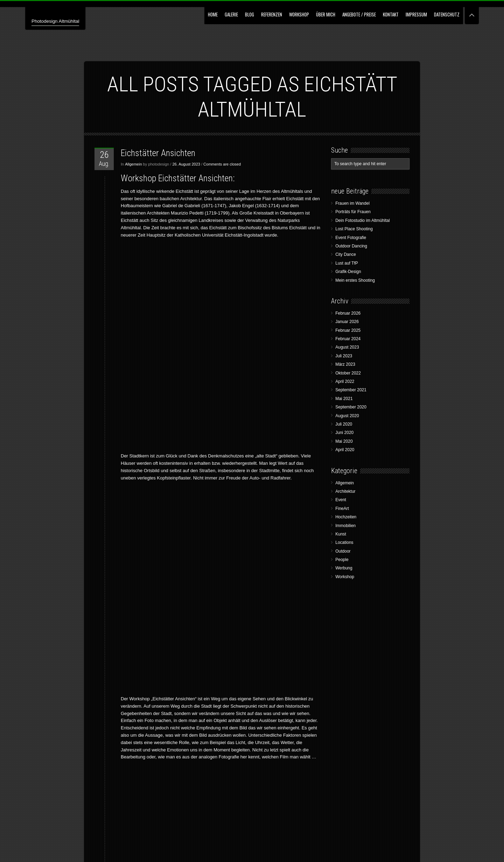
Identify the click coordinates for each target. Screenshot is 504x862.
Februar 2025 (348, 330)
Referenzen (272, 14)
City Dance (346, 254)
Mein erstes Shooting (355, 280)
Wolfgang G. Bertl (152, 845)
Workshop (299, 14)
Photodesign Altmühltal (64, 21)
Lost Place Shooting (354, 229)
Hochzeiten (346, 517)
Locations (344, 542)
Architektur (345, 491)
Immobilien (345, 526)
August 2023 (347, 347)
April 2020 (345, 450)
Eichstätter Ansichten (158, 153)
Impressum (416, 14)
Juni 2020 (344, 433)
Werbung (344, 568)
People (342, 560)
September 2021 (351, 390)
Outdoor (343, 551)
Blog (250, 14)
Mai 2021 (344, 399)
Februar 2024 (348, 339)
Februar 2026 (348, 313)
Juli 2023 (344, 356)
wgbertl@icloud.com (228, 735)
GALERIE (231, 14)
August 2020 (347, 416)
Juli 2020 (344, 424)
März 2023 (345, 364)
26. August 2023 (186, 164)
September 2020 (351, 407)
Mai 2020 (344, 441)
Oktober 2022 (348, 373)
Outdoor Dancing (351, 246)
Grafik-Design (348, 272)
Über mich (326, 14)
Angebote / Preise (359, 14)
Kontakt (391, 14)
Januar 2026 (347, 322)
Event (341, 500)
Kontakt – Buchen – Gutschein (221, 688)
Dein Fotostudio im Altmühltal (362, 220)
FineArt (342, 509)
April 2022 (345, 381)
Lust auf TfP (346, 263)
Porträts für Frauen (353, 212)
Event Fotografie (351, 238)
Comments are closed (222, 164)
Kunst (341, 534)
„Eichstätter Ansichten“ (143, 595)
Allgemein (133, 164)
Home (213, 14)
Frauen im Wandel (352, 203)
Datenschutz (447, 14)
